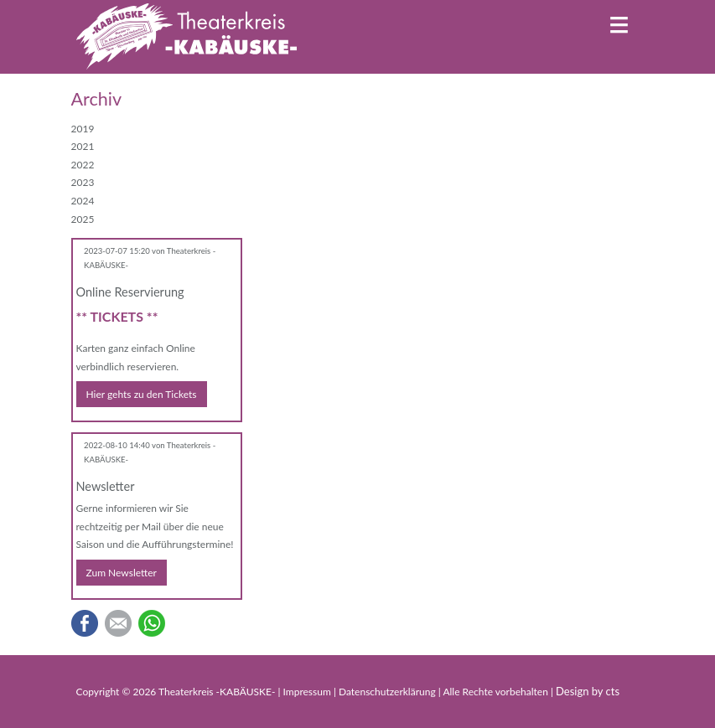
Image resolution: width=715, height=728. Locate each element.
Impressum (308, 692)
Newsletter (106, 486)
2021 (83, 146)
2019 (83, 129)
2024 (83, 201)
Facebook (85, 623)
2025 (83, 219)
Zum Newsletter (122, 573)
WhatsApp (152, 623)
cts (613, 691)
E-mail (118, 623)
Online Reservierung (130, 292)
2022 (83, 165)
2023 (83, 182)
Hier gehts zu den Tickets (142, 394)
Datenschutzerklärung (389, 692)
